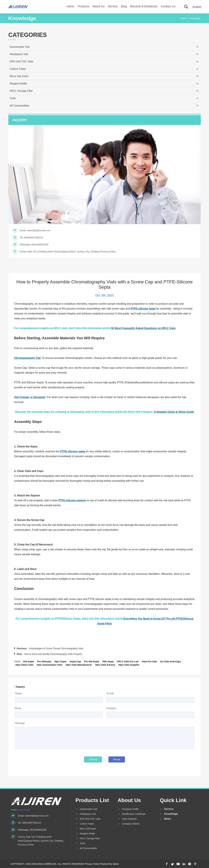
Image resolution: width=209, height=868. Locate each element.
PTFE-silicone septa (143, 309)
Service (113, 6)
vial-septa (28, 662)
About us (99, 6)
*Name (18, 693)
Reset (117, 759)
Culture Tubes (18, 69)
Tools (13, 98)
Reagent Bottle (18, 84)
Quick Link (173, 800)
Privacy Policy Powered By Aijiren (102, 864)
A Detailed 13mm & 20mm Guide (174, 412)
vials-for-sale (149, 662)
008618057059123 (33, 237)
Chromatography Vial (27, 358)
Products (84, 6)
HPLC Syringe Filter (21, 91)
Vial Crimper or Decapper (30, 397)
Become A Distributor (144, 6)
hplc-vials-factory (105, 665)
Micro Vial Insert (19, 76)
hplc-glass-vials (24, 665)
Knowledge (195, 18)
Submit (93, 759)
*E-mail (110, 693)
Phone (18, 708)
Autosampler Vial (20, 47)
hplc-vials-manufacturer (79, 665)
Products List (92, 800)
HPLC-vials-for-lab (128, 662)
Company (111, 708)
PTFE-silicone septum (72, 500)
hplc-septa (60, 662)
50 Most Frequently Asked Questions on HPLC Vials (143, 328)
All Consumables (19, 106)
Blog (124, 6)
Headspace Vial (19, 54)
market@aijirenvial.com (39, 230)
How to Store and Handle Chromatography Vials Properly (53, 654)
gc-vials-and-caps (171, 662)
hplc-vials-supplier (129, 665)
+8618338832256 (39, 245)
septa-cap (75, 662)
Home (71, 6)
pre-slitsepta (44, 662)
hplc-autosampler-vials (50, 665)
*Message (20, 723)
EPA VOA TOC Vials (21, 61)
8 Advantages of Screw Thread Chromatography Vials (56, 648)
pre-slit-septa (92, 662)
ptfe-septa (108, 662)
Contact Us (168, 6)
